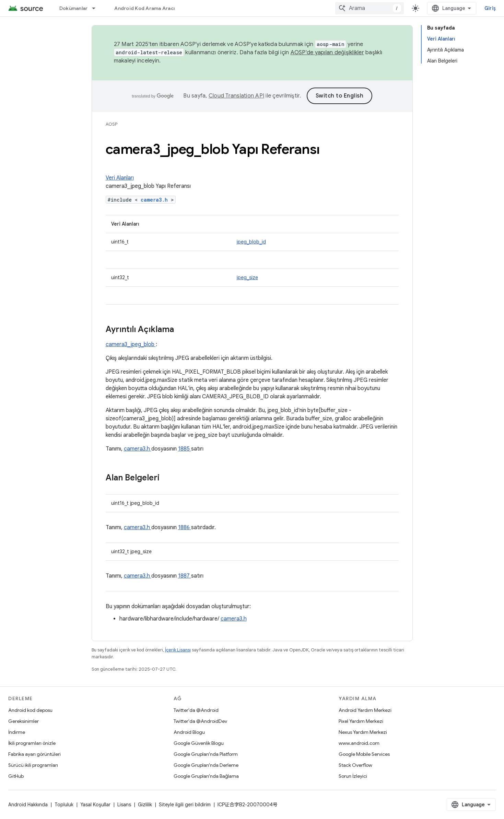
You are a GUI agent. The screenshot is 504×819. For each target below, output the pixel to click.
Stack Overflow (355, 765)
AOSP (112, 124)
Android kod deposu (30, 710)
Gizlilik (145, 805)
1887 (185, 576)
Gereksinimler (24, 721)
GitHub (16, 776)
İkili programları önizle (32, 743)
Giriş (490, 8)
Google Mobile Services (364, 754)
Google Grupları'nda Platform (206, 754)
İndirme (17, 732)
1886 (185, 527)
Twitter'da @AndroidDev (200, 721)
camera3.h (156, 200)
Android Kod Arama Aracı (144, 8)
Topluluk (64, 805)
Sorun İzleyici (353, 776)
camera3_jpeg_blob (131, 344)
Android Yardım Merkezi (365, 710)
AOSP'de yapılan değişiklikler (327, 53)
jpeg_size (247, 277)
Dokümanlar (74, 8)
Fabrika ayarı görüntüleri (34, 754)
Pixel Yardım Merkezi (361, 721)
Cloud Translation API (236, 96)
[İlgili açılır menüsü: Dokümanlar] (97, 8)
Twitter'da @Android (196, 710)
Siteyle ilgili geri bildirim (185, 805)
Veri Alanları (120, 178)
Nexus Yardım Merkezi (363, 732)
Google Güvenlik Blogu (199, 743)
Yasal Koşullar (95, 805)
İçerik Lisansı (178, 650)
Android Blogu (189, 732)
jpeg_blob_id (251, 242)
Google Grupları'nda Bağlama (206, 776)
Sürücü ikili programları (33, 765)
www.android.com (359, 743)
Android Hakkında (28, 805)
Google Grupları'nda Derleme (206, 765)
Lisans (124, 805)
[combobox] (370, 8)
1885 (185, 449)
